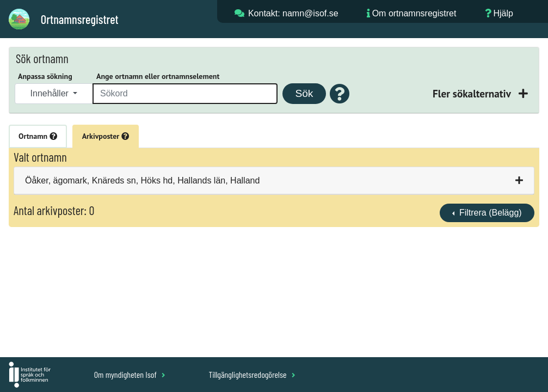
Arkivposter (106, 136)
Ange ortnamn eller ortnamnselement (158, 76)
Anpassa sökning (45, 76)
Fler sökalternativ (473, 93)
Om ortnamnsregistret (414, 13)
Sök (304, 93)
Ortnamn (38, 136)
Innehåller (51, 93)
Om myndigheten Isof (130, 374)
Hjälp (503, 13)
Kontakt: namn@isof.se (293, 13)
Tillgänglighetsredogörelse (252, 374)
